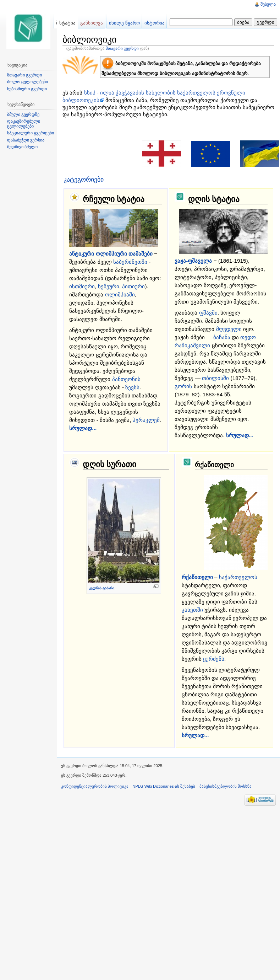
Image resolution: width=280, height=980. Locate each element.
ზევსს (132, 387)
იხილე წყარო (124, 23)
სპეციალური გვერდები (31, 133)
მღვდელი (229, 329)
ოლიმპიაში (120, 294)
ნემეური (109, 286)
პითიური (133, 286)
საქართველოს (238, 577)
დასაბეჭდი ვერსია (26, 140)
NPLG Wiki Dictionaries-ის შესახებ (164, 786)
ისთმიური (82, 286)
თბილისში (215, 378)
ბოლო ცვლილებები (28, 82)
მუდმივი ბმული (22, 147)
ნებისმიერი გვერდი (27, 89)
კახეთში (192, 610)
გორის (183, 386)
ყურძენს (214, 659)
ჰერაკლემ (146, 420)
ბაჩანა (222, 337)
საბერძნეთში (130, 262)
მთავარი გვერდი (122, 48)
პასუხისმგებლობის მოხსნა (226, 786)
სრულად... (83, 428)
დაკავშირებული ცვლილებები (24, 124)
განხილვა (92, 23)
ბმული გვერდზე (23, 114)
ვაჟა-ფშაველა (193, 261)
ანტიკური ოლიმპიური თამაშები (111, 254)
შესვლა (268, 4)
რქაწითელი (197, 577)
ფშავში (208, 313)
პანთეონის (126, 379)
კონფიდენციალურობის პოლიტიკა (95, 786)
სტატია (67, 23)
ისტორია (155, 23)
